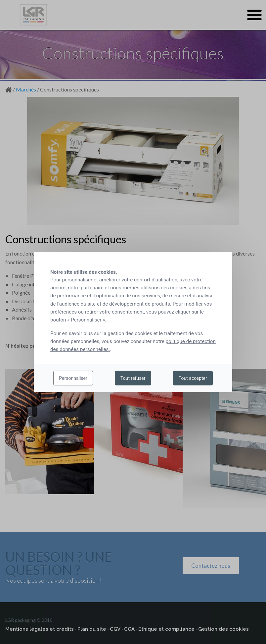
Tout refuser (133, 378)
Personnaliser (73, 378)
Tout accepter (193, 378)
